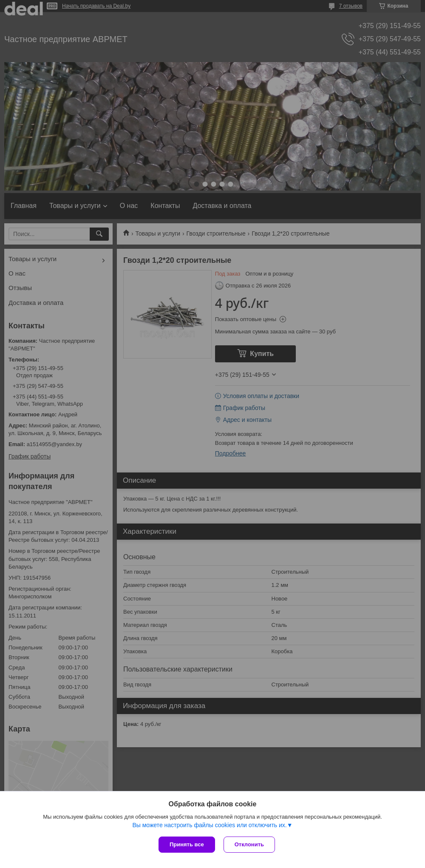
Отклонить (249, 844)
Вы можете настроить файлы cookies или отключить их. (209, 825)
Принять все (187, 844)
